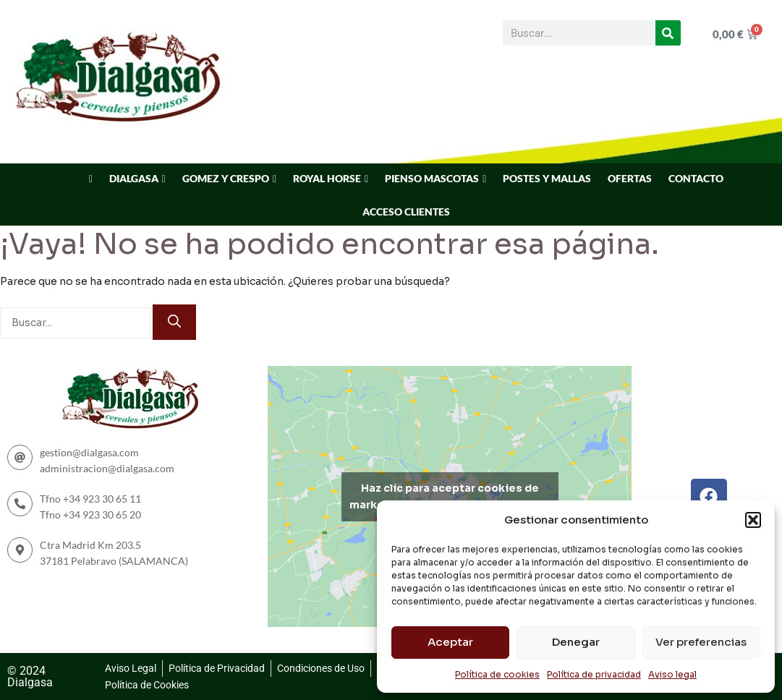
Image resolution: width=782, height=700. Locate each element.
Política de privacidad (594, 674)
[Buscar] (668, 33)
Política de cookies (497, 674)
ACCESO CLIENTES (406, 212)
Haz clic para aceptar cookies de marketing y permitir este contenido (450, 496)
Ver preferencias (701, 642)
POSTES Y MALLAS (547, 178)
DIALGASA (134, 178)
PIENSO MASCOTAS (432, 178)
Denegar (576, 642)
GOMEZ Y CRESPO (226, 178)
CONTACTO (696, 178)
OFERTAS (630, 178)
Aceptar (450, 642)
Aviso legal (672, 674)
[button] (753, 520)
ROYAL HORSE (327, 178)
